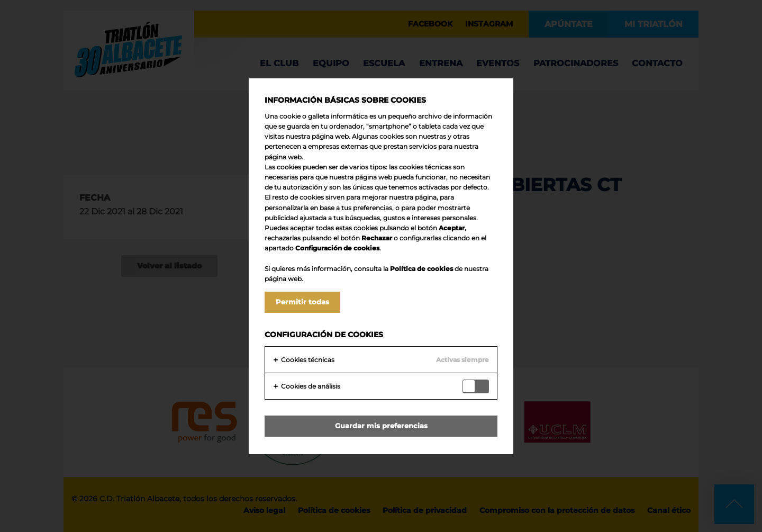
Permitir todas (302, 302)
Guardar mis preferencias (381, 426)
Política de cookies (421, 269)
